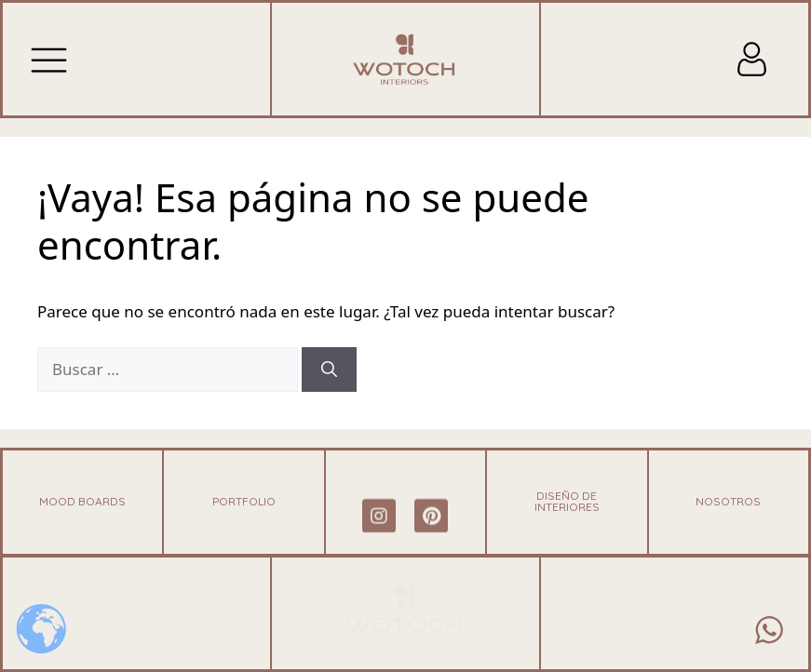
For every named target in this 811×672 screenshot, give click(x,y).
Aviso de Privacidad (136, 613)
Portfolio (244, 501)
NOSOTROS (728, 501)
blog (675, 613)
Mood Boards (82, 501)
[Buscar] (329, 370)
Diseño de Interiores (567, 501)
